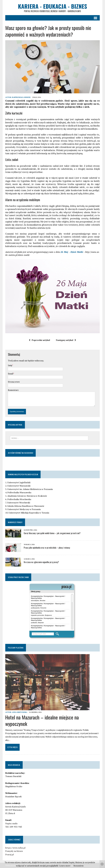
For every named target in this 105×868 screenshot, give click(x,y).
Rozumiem (79, 866)
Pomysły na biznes (14, 851)
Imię (10, 365)
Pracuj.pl (10, 854)
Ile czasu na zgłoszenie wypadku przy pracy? (41, 562)
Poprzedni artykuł (39, 340)
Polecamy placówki (16, 648)
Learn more (65, 866)
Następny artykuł (66, 340)
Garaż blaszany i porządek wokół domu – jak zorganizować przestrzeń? (52, 533)
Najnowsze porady (15, 522)
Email (11, 374)
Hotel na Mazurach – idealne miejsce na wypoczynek (42, 720)
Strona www (14, 382)
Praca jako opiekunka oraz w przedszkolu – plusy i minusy (47, 548)
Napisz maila (11, 823)
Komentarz (13, 390)
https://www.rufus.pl (15, 848)
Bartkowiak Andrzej (21, 97)
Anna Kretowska (20, 712)
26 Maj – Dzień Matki (72, 252)
